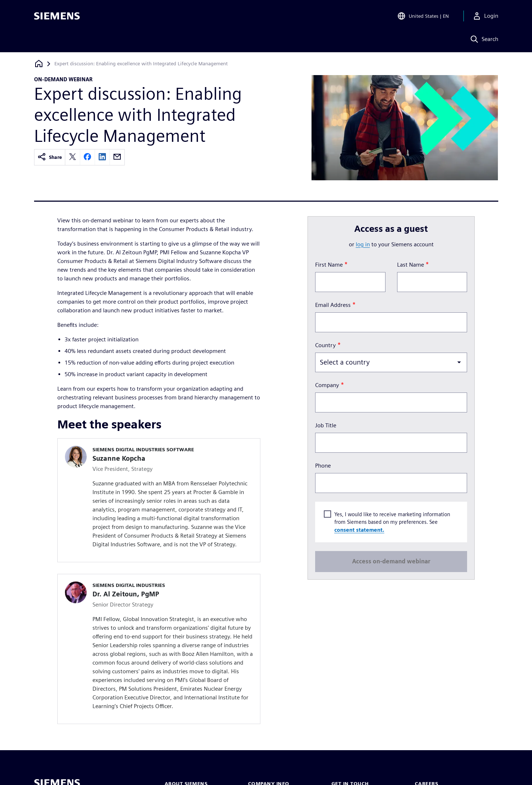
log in (363, 244)
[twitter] (73, 157)
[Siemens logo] (57, 16)
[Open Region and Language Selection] (423, 16)
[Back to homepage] (39, 64)
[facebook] (87, 157)
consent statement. (359, 529)
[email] (117, 157)
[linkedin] (102, 157)
